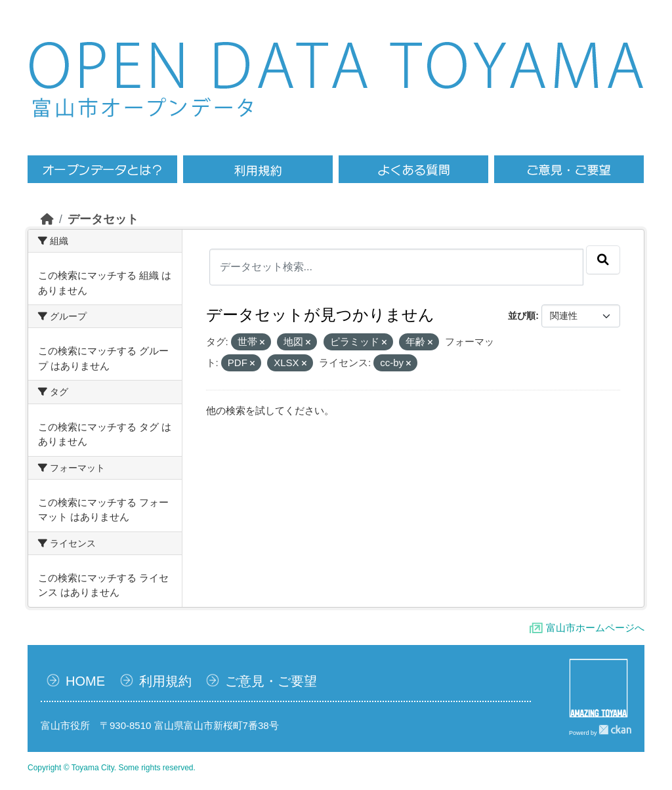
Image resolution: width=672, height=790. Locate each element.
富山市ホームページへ (595, 628)
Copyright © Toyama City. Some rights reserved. (112, 768)
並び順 (522, 316)
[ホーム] (47, 219)
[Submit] (603, 260)
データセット (103, 219)
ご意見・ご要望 (271, 681)
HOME (85, 681)
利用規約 (165, 681)
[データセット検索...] (397, 267)
